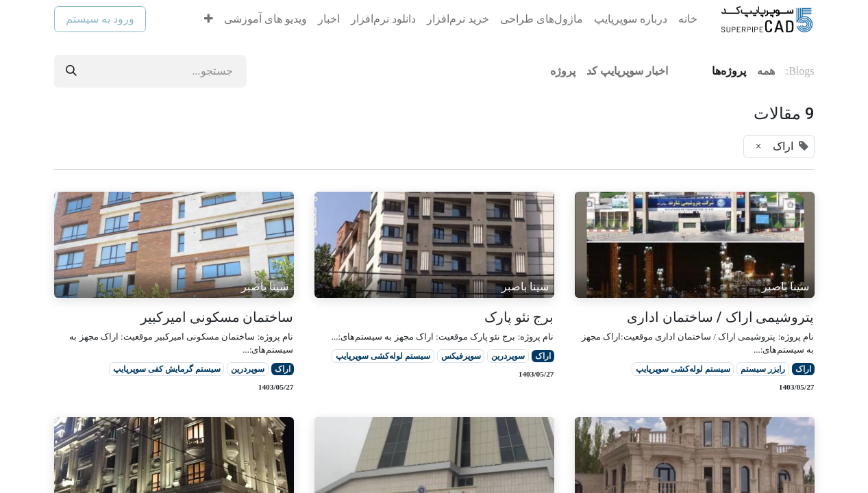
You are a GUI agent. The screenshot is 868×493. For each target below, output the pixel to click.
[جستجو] (71, 71)
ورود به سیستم (100, 19)
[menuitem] (688, 19)
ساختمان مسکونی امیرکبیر (217, 317)
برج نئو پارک (519, 317)
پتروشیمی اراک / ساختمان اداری (721, 317)
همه (766, 71)
